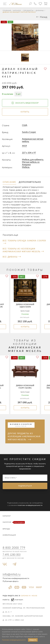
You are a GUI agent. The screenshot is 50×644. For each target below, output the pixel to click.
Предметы (29, 11)
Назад (44, 17)
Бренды (6, 529)
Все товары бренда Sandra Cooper (24, 242)
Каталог (17, 11)
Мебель (26, 167)
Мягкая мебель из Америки (31, 163)
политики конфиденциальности (30, 505)
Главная (7, 11)
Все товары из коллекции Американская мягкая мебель (23, 250)
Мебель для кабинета (33, 159)
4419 (24, 146)
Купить (25, 327)
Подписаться (25, 486)
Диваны (40, 11)
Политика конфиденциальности (16, 578)
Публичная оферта (10, 581)
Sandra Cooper (29, 132)
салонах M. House (29, 596)
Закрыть (33, 640)
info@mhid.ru (12, 574)
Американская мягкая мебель (33, 140)
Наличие (13, 522)
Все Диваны (12, 257)
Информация (9, 535)
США (25, 125)
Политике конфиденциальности (14, 640)
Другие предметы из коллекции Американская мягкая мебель (24, 436)
